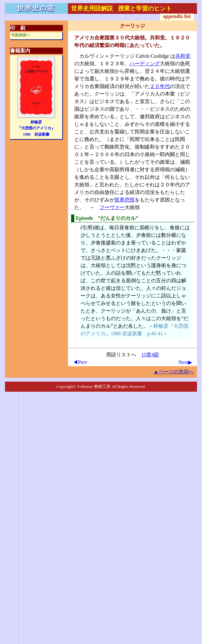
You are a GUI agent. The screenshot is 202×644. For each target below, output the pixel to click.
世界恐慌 (125, 200)
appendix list (177, 16)
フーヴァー (112, 207)
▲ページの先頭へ (174, 372)
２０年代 (160, 86)
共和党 (183, 56)
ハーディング (145, 64)
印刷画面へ (21, 35)
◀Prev (80, 362)
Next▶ (185, 362)
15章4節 (150, 355)
